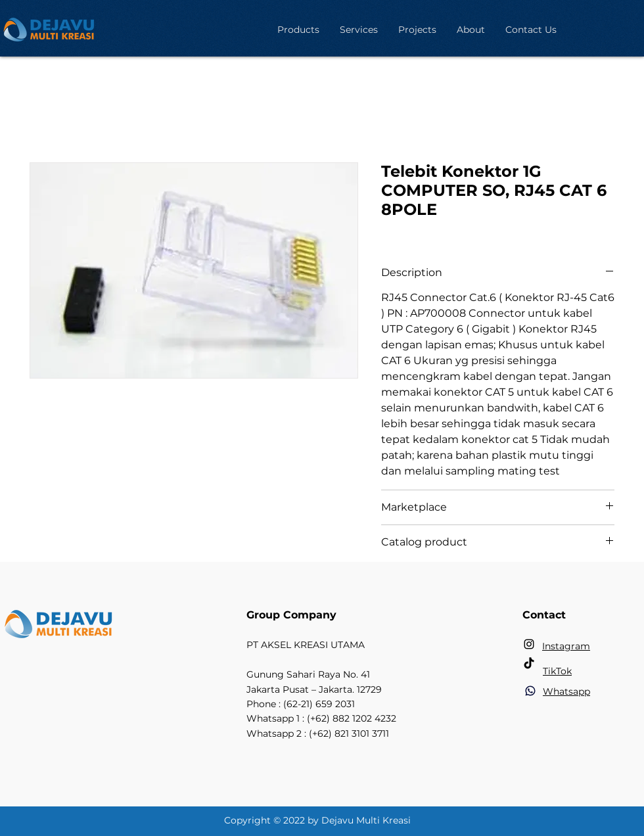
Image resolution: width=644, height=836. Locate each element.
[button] (298, 30)
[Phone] (530, 691)
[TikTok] (529, 664)
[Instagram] (529, 644)
